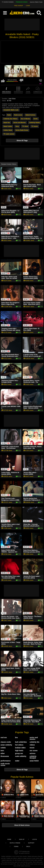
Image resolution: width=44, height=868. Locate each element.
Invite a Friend (15, 843)
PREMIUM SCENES (22, 2)
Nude (9, 115)
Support (31, 843)
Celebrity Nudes (34, 123)
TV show (25, 126)
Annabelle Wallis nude (11, 110)
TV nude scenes (9, 134)
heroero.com (26, 851)
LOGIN (28, 6)
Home (9, 839)
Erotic (36, 119)
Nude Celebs (8, 126)
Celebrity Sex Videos (11, 119)
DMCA (28, 846)
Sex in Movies (26, 119)
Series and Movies (20, 123)
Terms (16, 846)
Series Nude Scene (22, 130)
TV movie (35, 126)
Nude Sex (7, 123)
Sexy (17, 126)
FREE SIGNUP (19, 6)
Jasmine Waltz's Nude (36, 2)
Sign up (22, 839)
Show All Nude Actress (22, 825)
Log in (34, 839)
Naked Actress (30, 115)
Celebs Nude (8, 130)
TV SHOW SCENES (8, 2)
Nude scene (18, 115)
